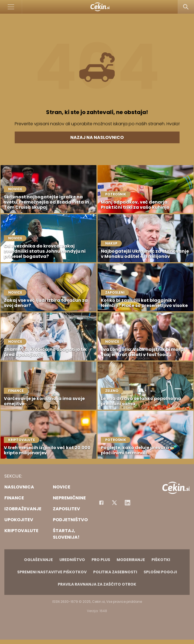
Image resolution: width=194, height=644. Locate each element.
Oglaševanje (38, 560)
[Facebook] (101, 503)
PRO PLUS (101, 560)
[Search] (186, 7)
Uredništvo (72, 560)
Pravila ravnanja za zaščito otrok (97, 584)
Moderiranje (131, 560)
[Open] (11, 7)
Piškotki (161, 560)
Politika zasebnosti (115, 572)
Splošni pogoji (160, 572)
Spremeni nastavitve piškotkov (52, 572)
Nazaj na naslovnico (97, 137)
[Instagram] (128, 503)
